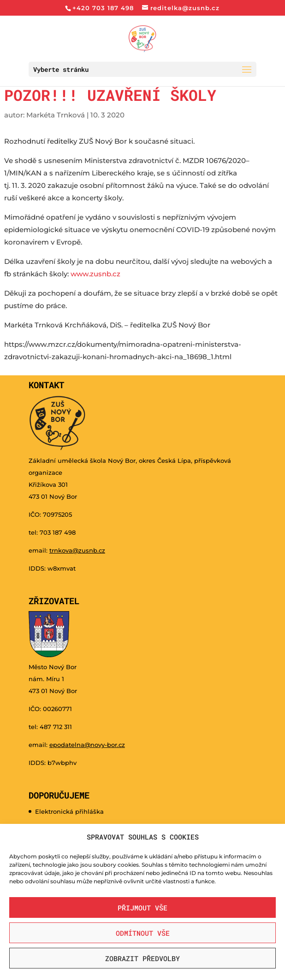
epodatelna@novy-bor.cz (87, 745)
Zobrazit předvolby (142, 958)
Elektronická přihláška (69, 811)
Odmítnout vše (143, 933)
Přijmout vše (142, 908)
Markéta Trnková (56, 115)
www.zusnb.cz (96, 274)
